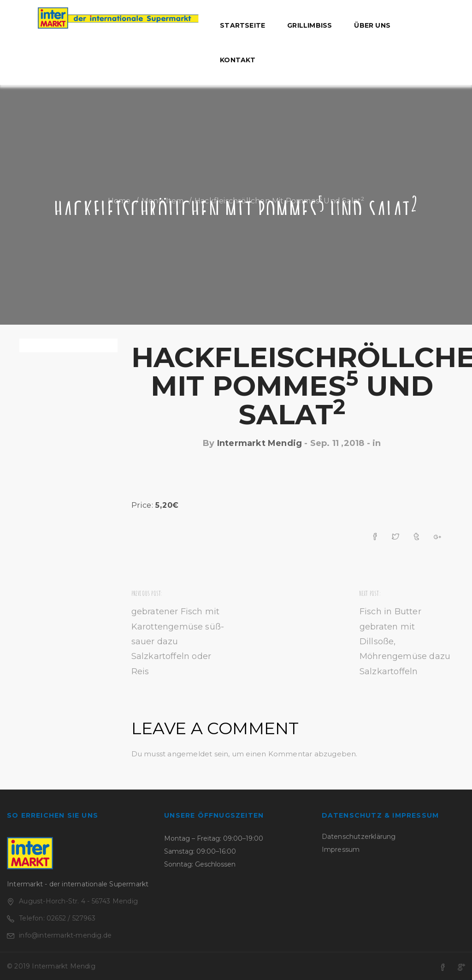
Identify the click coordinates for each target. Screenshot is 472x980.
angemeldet (190, 754)
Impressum (341, 849)
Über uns (372, 25)
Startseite (242, 25)
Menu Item (163, 201)
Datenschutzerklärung (359, 837)
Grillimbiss (310, 25)
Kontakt (238, 60)
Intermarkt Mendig (260, 443)
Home (119, 201)
